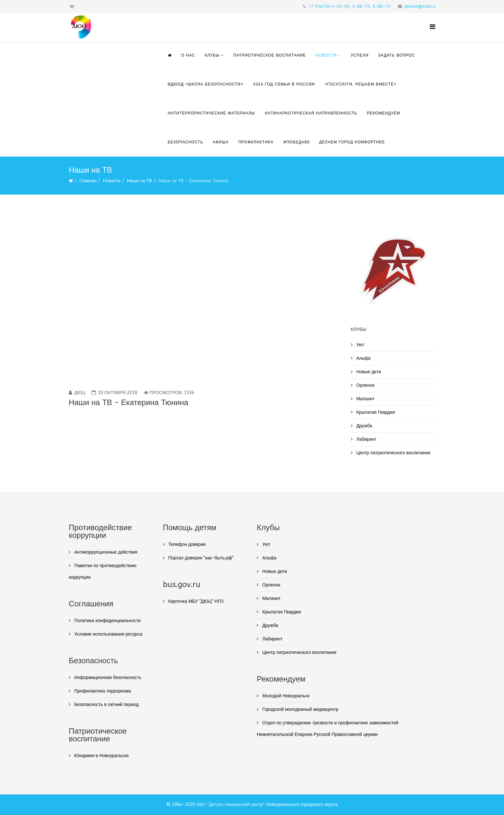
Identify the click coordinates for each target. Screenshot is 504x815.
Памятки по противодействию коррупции (103, 571)
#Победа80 (296, 142)
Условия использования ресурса (108, 634)
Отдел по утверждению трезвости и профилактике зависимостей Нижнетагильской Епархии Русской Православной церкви (328, 729)
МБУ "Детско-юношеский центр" (230, 805)
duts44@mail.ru (420, 6)
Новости (326, 55)
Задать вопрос (397, 55)
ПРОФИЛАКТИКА (256, 142)
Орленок (365, 385)
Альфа (363, 358)
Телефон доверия (186, 544)
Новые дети (368, 372)
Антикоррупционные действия (105, 552)
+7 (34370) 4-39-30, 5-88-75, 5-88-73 (350, 6)
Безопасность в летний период (106, 705)
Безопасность (186, 142)
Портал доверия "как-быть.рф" (200, 558)
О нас (188, 55)
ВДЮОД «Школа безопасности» (206, 84)
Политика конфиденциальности (107, 621)
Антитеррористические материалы (212, 113)
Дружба (364, 426)
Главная (88, 181)
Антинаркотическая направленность (311, 113)
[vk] (72, 6)
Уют (360, 345)
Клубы (212, 55)
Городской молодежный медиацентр (300, 709)
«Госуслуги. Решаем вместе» (361, 84)
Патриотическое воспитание (270, 55)
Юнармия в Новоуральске (101, 756)
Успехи (360, 55)
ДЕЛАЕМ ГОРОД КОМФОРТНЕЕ (352, 142)
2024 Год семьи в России (284, 84)
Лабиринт (366, 439)
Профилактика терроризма (102, 691)
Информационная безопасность (107, 678)
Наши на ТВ (139, 181)
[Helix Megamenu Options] (432, 27)
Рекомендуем (384, 113)
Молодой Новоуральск (285, 696)
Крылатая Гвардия (375, 412)
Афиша (221, 142)
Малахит (365, 399)
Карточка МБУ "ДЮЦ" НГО (195, 601)
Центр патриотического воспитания (393, 453)
